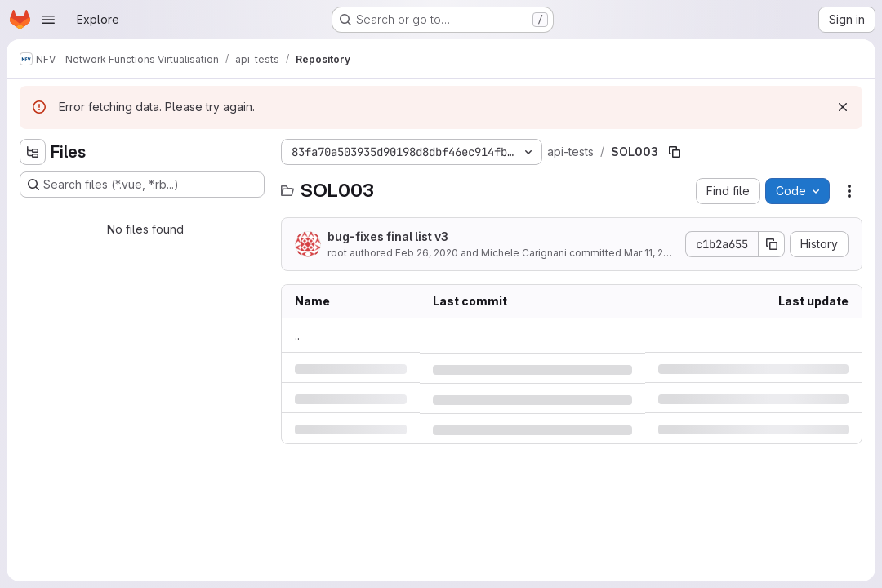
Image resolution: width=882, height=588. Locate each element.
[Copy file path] (675, 152)
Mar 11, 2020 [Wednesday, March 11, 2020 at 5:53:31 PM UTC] (653, 253)
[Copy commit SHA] (772, 244)
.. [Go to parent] (297, 335)
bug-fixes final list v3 (388, 236)
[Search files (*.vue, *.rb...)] (142, 185)
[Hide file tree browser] (33, 152)
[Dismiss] (843, 107)
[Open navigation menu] (48, 20)
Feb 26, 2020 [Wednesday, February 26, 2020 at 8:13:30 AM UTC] (427, 253)
